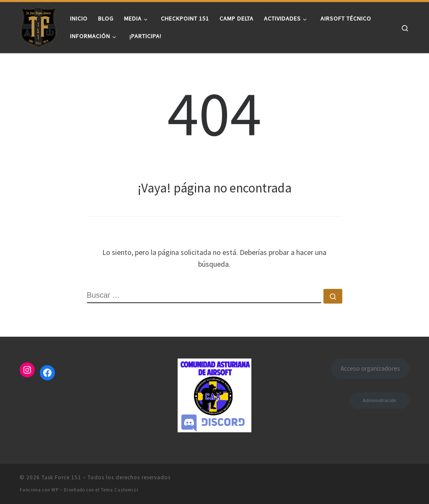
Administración (380, 400)
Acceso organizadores (370, 368)
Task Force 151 (61, 477)
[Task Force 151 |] (39, 26)
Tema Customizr (120, 490)
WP (55, 490)
